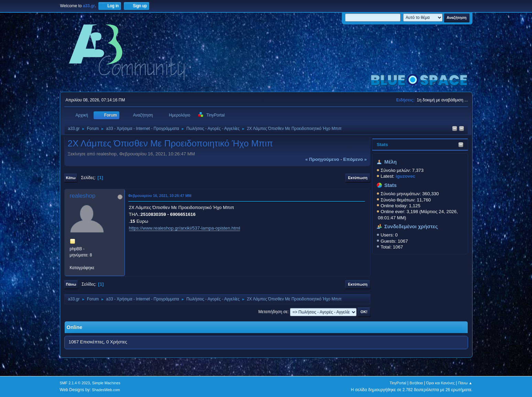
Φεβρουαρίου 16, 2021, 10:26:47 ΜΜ (160, 196)
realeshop (83, 196)
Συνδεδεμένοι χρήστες (411, 227)
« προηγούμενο (322, 159)
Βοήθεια (416, 383)
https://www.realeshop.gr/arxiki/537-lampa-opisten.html (185, 228)
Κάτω (71, 178)
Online (75, 327)
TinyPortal (398, 383)
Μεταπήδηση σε (273, 312)
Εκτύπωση (358, 178)
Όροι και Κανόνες (440, 383)
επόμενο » (355, 159)
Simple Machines (106, 383)
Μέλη (390, 162)
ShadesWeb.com (106, 390)
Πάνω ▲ (465, 383)
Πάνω (71, 284)
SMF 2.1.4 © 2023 (75, 383)
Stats (382, 145)
